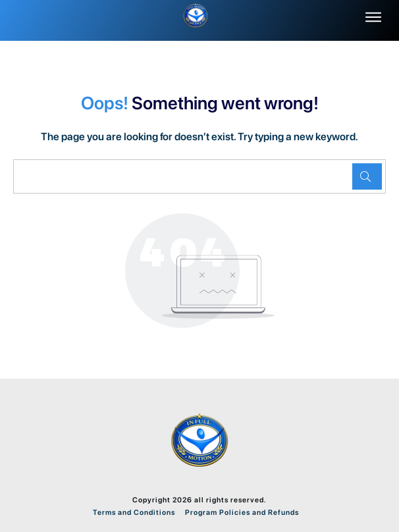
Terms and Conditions (134, 513)
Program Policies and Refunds (241, 513)
